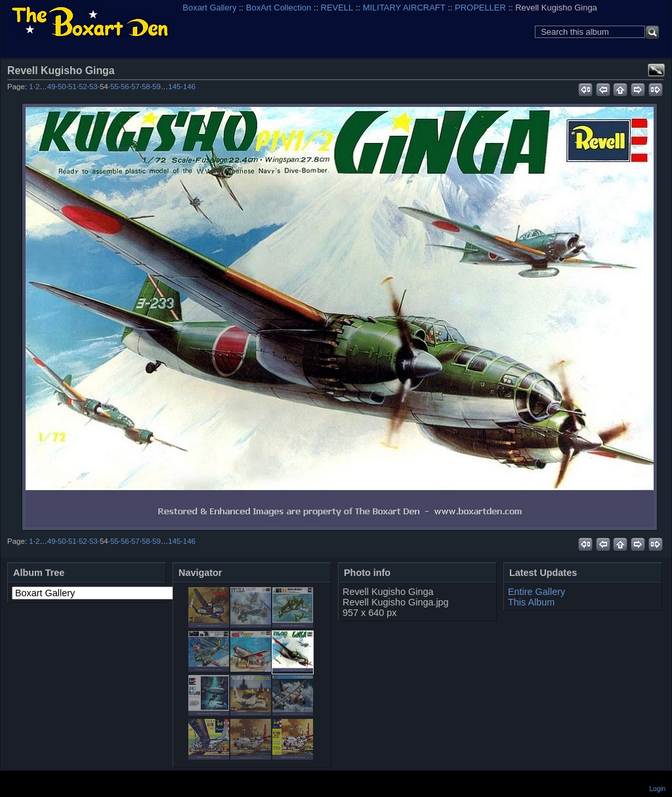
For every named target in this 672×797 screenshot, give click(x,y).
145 (174, 87)
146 (189, 87)
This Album (531, 602)
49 (52, 87)
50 (62, 87)
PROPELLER (480, 8)
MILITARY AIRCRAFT (404, 8)
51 (73, 87)
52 (83, 87)
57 (136, 87)
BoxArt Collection (279, 8)
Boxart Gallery (209, 8)
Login (658, 789)
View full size (656, 70)
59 (157, 87)
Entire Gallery (536, 592)
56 (125, 87)
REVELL (337, 8)
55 (115, 87)
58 (146, 87)
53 (94, 87)
